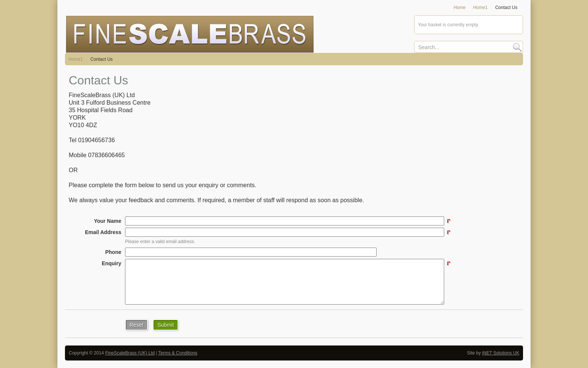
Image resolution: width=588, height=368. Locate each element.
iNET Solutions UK (501, 353)
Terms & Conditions (178, 353)
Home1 (76, 59)
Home (460, 8)
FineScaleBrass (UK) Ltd (130, 353)
